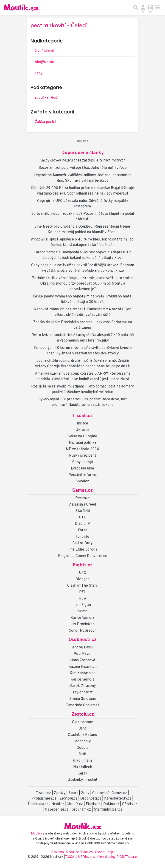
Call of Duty (82, 543)
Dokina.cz (111, 804)
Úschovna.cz (38, 804)
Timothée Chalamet (82, 705)
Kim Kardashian (83, 673)
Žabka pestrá (46, 122)
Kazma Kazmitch (83, 667)
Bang (82, 729)
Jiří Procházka (83, 624)
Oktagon (82, 579)
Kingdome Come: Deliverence (83, 556)
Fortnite (82, 537)
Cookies (87, 852)
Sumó (83, 611)
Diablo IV (82, 524)
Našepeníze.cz (57, 810)
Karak (82, 774)
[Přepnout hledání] (136, 7)
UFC (82, 573)
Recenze (82, 498)
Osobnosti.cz (82, 640)
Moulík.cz (75, 804)
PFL (82, 592)
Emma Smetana (82, 699)
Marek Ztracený (82, 686)
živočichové (45, 51)
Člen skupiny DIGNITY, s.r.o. (117, 857)
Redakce (73, 852)
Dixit (83, 754)
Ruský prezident (83, 456)
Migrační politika (83, 443)
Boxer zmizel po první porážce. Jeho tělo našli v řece (83, 168)
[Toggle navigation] (158, 7)
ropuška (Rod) (47, 98)
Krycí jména (83, 761)
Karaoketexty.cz (118, 799)
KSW (83, 599)
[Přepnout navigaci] (143, 7)
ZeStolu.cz (68, 799)
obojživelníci (45, 62)
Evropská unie (82, 469)
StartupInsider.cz (108, 810)
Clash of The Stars (82, 586)
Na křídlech (83, 767)
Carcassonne (82, 722)
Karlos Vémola (82, 618)
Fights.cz (83, 565)
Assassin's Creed (82, 505)
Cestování (100, 793)
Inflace (82, 424)
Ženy (85, 793)
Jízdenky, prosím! (82, 780)
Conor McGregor (82, 631)
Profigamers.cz (44, 799)
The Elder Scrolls (83, 550)
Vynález (83, 481)
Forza (83, 530)
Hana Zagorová (83, 660)
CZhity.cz (130, 804)
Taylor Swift (83, 693)
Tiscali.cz (82, 416)
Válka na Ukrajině (83, 436)
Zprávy (60, 793)
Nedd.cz (58, 804)
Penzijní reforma (82, 475)
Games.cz (82, 491)
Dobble (83, 748)
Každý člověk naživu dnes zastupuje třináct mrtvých (82, 161)
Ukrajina (82, 430)
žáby (39, 74)
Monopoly (82, 741)
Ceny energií (83, 462)
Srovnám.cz (81, 810)
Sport (73, 793)
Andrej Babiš (82, 647)
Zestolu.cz (83, 715)
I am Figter (82, 605)
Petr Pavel (83, 654)
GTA (82, 517)
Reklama (57, 852)
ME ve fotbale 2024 (82, 449)
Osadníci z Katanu (82, 735)
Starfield (82, 511)
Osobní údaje (104, 852)
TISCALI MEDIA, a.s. (80, 857)
